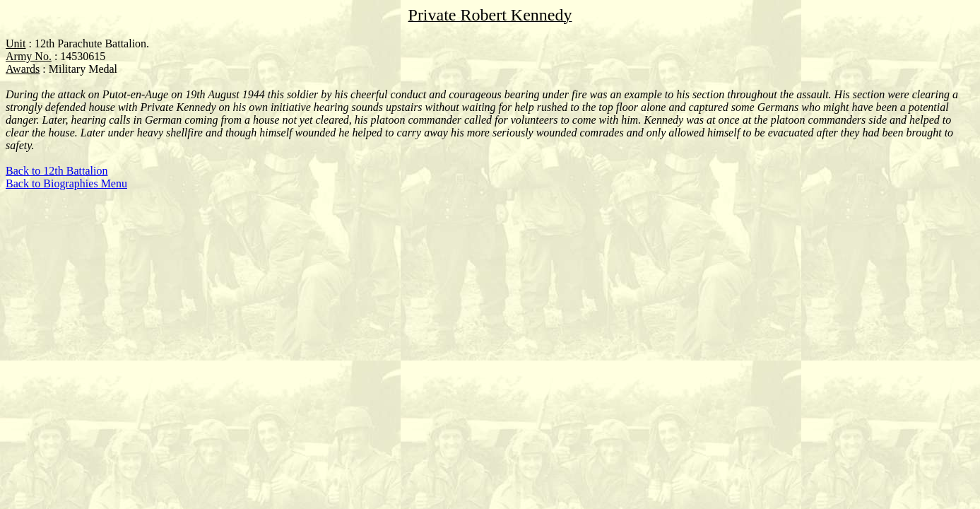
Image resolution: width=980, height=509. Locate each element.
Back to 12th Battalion (57, 171)
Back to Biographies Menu (66, 183)
